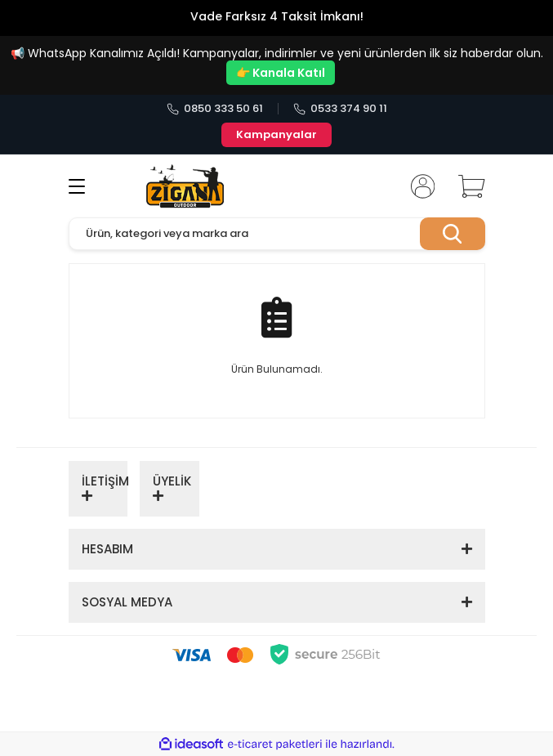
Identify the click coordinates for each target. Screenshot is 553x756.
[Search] (277, 234)
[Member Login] (417, 186)
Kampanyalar (276, 134)
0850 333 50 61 (215, 109)
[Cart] (466, 186)
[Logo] (185, 186)
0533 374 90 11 (340, 109)
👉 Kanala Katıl (281, 73)
